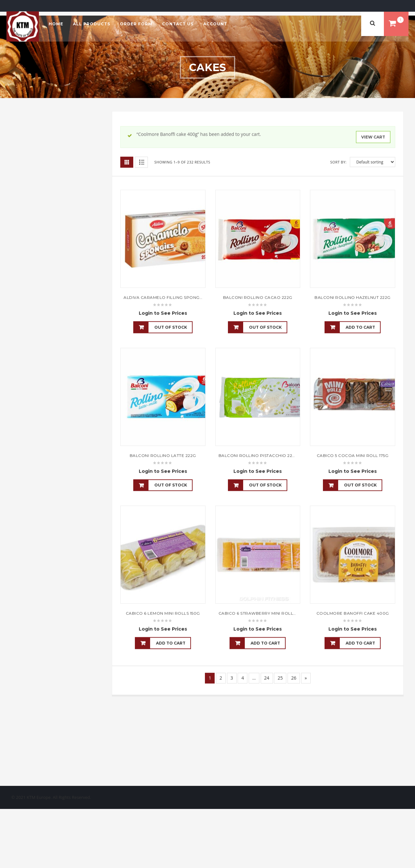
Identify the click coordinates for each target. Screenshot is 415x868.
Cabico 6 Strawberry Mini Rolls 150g (263, 613)
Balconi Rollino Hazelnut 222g (353, 297)
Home (56, 24)
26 (294, 678)
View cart (373, 137)
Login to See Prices (163, 313)
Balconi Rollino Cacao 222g (258, 297)
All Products (92, 24)
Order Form (136, 24)
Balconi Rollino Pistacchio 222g (258, 455)
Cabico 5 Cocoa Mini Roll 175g (353, 455)
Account (215, 24)
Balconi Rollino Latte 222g (163, 455)
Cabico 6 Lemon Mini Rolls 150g (163, 613)
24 (267, 678)
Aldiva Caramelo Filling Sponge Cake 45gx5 (177, 297)
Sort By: (338, 162)
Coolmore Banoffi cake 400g (353, 613)
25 (280, 678)
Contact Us (178, 24)
